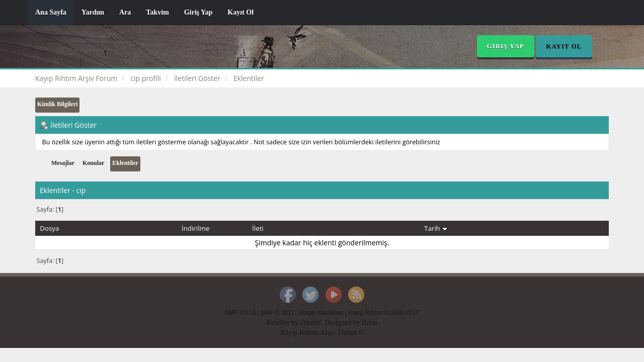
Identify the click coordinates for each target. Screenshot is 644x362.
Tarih (436, 228)
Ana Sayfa (51, 12)
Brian (370, 323)
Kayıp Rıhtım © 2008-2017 (384, 313)
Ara (125, 12)
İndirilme (195, 228)
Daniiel (311, 323)
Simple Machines (321, 313)
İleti (258, 228)
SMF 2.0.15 (240, 313)
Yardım (93, 12)
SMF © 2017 (277, 313)
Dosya (49, 228)
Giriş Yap (198, 12)
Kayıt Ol (240, 12)
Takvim (157, 12)
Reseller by (284, 323)
